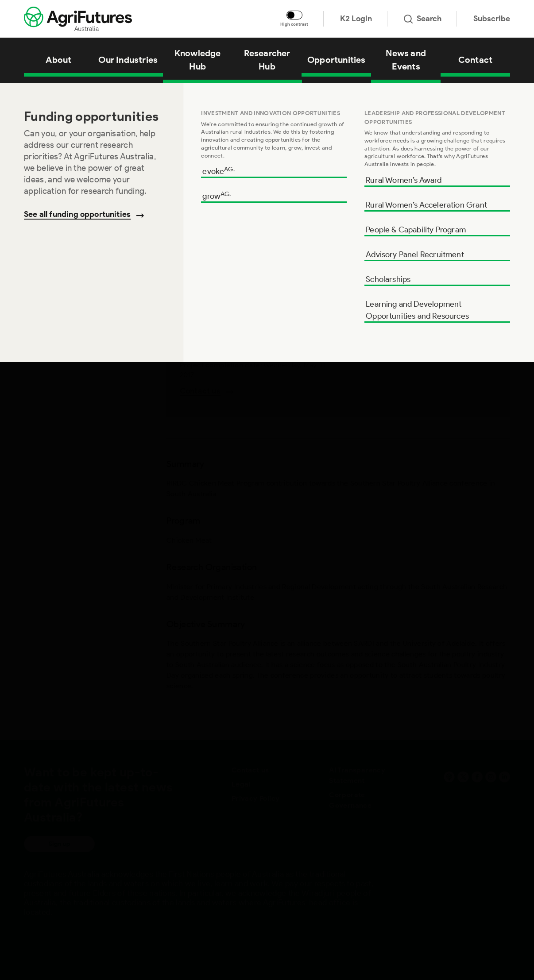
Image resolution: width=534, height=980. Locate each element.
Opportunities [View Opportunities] (337, 60)
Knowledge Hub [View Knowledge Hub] (198, 60)
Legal (241, 784)
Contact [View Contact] (475, 60)
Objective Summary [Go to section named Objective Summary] (59, 186)
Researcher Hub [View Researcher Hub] (267, 60)
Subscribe (492, 19)
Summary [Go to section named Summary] (41, 101)
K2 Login (356, 19)
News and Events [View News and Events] (406, 60)
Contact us (250, 770)
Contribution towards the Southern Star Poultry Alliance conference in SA (170, 95)
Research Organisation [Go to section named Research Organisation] (64, 158)
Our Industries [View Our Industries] (128, 60)
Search (423, 19)
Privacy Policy (256, 798)
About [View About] (58, 60)
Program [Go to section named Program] (39, 130)
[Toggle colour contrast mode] (294, 15)
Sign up (59, 844)
